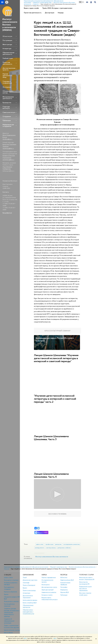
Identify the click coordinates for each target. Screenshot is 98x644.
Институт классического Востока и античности (52, 557)
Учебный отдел (8, 58)
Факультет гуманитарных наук (59, 567)
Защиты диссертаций (48, 590)
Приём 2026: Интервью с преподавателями (57, 8)
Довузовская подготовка (30, 580)
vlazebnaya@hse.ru (8, 148)
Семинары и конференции (7, 82)
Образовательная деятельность (8, 53)
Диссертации (50, 13)
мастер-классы (51, 548)
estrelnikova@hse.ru (8, 160)
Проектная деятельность (7, 63)
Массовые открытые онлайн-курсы (85, 594)
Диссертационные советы (49, 587)
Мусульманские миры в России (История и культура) (55, 339)
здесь (25, 638)
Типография (64, 587)
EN (83, 2)
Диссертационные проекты (9, 69)
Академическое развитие (49, 592)
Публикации (7, 120)
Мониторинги (46, 585)
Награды (61, 13)
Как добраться (7, 213)
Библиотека (64, 577)
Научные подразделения (49, 577)
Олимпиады (26, 583)
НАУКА (44, 575)
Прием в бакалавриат (29, 585)
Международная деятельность (8, 98)
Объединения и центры (8, 92)
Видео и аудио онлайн (31, 8)
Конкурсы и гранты (47, 595)
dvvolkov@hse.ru (7, 139)
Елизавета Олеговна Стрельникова (9, 157)
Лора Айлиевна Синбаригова (7, 168)
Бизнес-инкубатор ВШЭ (30, 603)
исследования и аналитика (72, 544)
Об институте (7, 36)
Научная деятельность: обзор (8, 75)
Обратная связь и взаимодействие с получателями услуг (29, 612)
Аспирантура (7, 48)
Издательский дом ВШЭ (67, 580)
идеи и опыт (40, 544)
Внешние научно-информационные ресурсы (50, 599)
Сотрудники (7, 116)
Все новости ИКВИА (58, 514)
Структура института (6, 107)
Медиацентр (64, 590)
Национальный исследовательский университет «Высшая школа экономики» (26, 567)
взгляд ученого (40, 548)
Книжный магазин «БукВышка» (65, 584)
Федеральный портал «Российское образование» (85, 589)
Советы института (9, 112)
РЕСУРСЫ (64, 575)
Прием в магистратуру (29, 590)
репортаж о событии (64, 548)
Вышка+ (25, 588)
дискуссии (58, 544)
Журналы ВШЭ (65, 592)
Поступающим (7, 40)
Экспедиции (7, 87)
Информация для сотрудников (8, 125)
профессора (49, 544)
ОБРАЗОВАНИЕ (28, 575)
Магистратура (7, 44)
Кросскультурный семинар (57, 331)
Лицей (25, 577)
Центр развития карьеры (30, 600)
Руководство (7, 103)
